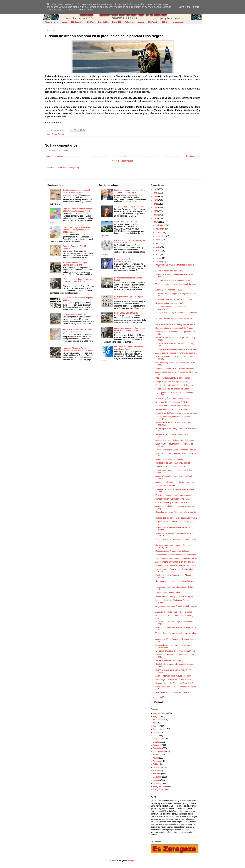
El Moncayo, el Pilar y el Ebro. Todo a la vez (174, 299)
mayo (159, 251)
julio (158, 244)
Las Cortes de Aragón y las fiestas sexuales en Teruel (128, 348)
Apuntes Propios (160, 713)
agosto (159, 240)
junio (158, 247)
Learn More (184, 7)
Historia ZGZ (103, 22)
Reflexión (157, 767)
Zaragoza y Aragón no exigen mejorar (171, 382)
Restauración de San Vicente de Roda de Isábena (176, 683)
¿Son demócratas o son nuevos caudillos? (173, 676)
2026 (156, 189)
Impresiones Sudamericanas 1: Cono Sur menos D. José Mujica (130, 191)
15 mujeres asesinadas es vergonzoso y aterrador (176, 349)
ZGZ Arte (91, 22)
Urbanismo (158, 783)
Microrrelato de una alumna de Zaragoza (172, 693)
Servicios (157, 774)
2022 (156, 204)
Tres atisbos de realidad (165, 486)
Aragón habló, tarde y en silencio (169, 459)
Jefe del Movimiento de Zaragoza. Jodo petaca (175, 440)
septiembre (161, 236)
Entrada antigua (193, 156)
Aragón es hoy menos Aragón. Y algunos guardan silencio (76, 264)
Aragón (141, 22)
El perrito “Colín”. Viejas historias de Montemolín (176, 566)
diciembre (160, 225)
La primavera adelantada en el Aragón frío (173, 280)
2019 (156, 215)
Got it (196, 7)
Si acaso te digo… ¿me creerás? (169, 303)
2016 (156, 702)
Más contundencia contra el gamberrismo (173, 378)
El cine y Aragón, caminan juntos (169, 271)
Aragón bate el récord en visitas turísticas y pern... (176, 482)
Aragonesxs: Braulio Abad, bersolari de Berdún (175, 368)
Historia (156, 755)
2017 (156, 222)
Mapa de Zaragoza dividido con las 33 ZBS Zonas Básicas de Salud (77, 210)
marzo (159, 258)
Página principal (51, 22)
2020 (156, 211)
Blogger (131, 861)
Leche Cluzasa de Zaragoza (74, 314)
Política (156, 764)
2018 (156, 218)
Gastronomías (159, 752)
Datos (156, 736)
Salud (156, 771)
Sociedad (157, 777)
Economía (157, 745)
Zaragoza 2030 (159, 786)
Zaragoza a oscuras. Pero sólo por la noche (174, 612)
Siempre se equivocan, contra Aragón (171, 409)
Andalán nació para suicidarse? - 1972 (171, 467)
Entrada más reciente (54, 156)
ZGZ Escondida (77, 22)
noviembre (161, 229)
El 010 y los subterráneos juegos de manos (173, 495)
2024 (156, 197)
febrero (159, 262)
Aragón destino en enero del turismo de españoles (176, 353)
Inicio (125, 156)
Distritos (156, 742)
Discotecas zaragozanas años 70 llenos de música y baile (76, 191)
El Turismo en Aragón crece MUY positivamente (175, 651)
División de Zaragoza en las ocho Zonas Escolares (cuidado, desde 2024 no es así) (77, 230)
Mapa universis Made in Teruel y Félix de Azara (175, 324)
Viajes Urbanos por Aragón (125, 222)
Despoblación (159, 739)
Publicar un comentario (58, 151)
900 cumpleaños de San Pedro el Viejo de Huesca (176, 558)
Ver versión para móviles (122, 161)
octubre (159, 233)
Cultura (55, 134)
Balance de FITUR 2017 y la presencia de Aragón (176, 518)
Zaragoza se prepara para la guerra (129, 207)
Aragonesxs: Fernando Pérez (168, 593)
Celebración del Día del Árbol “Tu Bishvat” (173, 463)
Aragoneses (178, 22)
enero (159, 697)
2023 (156, 200)
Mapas (64, 22)
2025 (156, 193)
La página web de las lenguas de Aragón (172, 389)
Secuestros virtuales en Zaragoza (169, 660)
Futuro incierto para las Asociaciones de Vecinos (176, 555)
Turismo (61, 134)
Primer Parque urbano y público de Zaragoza (174, 597)
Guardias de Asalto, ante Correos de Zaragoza (175, 385)
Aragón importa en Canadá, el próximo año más (175, 562)
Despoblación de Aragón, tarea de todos (172, 551)
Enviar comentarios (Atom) (68, 168)
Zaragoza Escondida (162, 790)
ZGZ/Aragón (153, 22)
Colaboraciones (160, 729)
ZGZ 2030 (166, 22)
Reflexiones (130, 22)
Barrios (156, 726)
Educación (157, 748)
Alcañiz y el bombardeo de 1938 (169, 290)
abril (158, 254)
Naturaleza (158, 761)
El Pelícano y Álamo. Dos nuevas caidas (172, 399)
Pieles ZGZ (117, 22)
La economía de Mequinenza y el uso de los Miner (176, 413)
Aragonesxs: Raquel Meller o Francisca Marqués (176, 450)
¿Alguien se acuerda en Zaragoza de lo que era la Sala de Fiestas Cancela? (78, 281)
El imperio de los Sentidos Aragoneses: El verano (125, 260)
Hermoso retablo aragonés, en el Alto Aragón (174, 328)
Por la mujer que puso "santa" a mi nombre (173, 679)
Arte (155, 723)
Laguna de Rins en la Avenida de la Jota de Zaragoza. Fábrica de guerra (78, 349)
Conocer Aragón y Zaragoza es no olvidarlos (174, 499)
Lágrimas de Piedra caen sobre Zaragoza (173, 406)
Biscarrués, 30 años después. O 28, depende (174, 402)
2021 (156, 208)
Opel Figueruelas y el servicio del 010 (171, 503)
